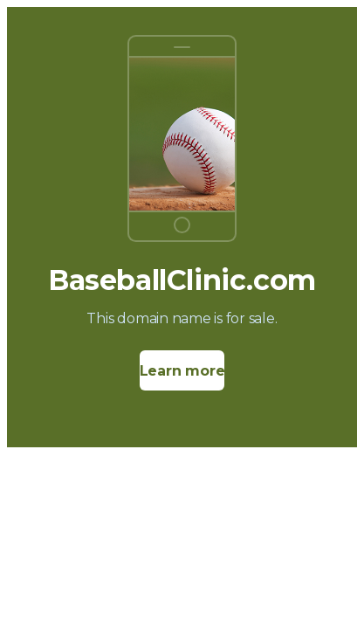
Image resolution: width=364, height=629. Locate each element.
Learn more (182, 371)
